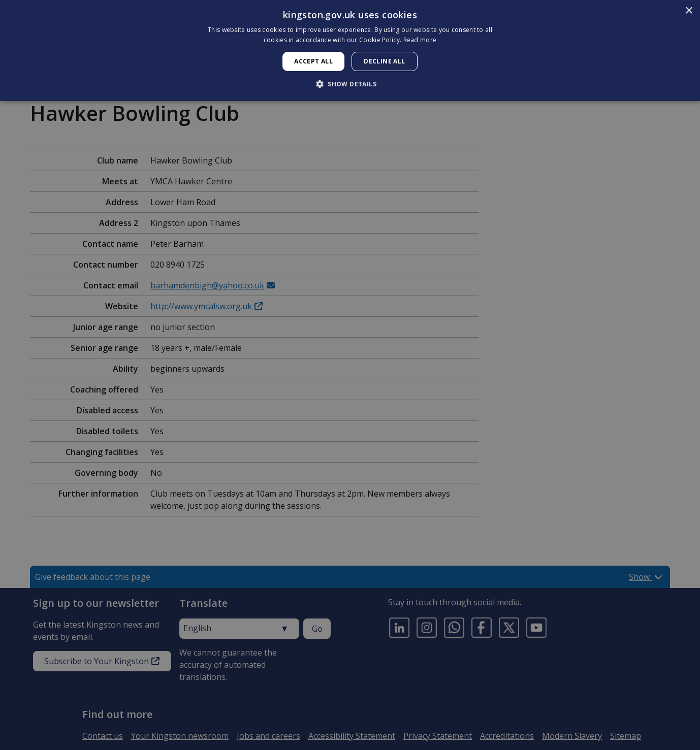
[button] (350, 84)
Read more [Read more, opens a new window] (420, 40)
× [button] (689, 11)
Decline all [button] (384, 61)
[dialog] (350, 51)
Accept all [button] (313, 61)
